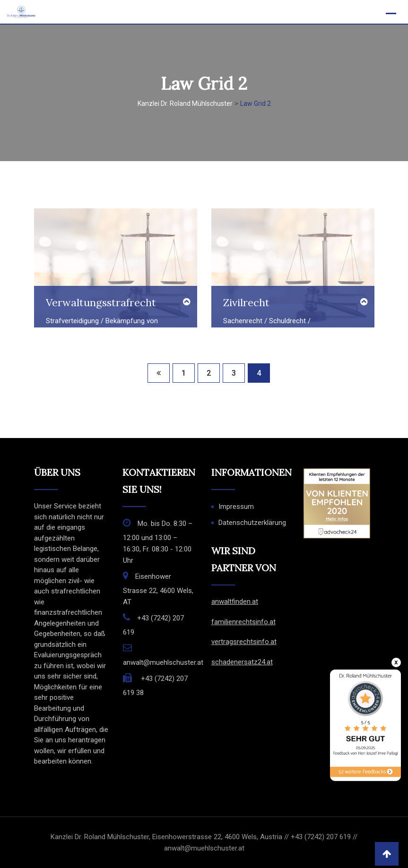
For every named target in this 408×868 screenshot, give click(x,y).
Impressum (236, 507)
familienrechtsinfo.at (243, 622)
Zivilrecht (246, 302)
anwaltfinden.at (235, 602)
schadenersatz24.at (242, 662)
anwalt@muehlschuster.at (163, 662)
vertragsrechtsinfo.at (244, 642)
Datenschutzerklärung (252, 523)
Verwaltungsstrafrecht (101, 302)
